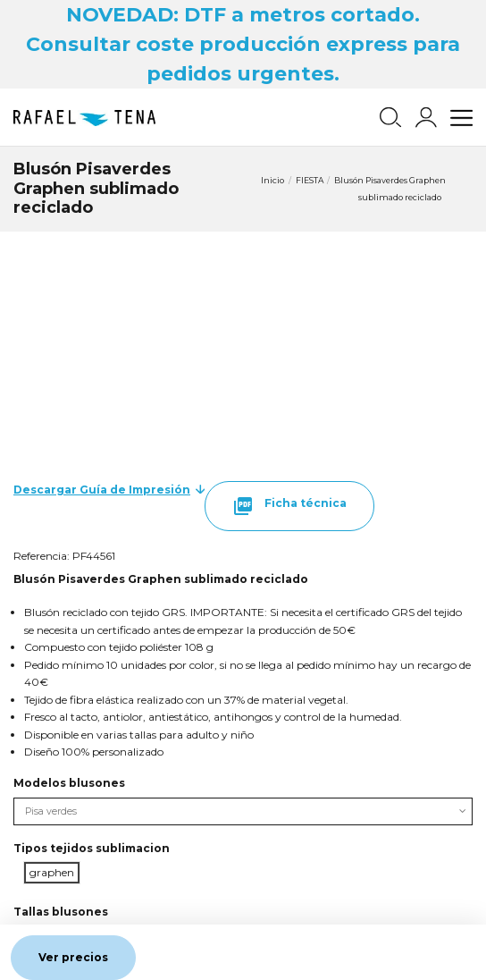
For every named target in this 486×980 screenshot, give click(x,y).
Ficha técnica (289, 506)
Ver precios (73, 957)
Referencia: (42, 556)
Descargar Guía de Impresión (102, 490)
